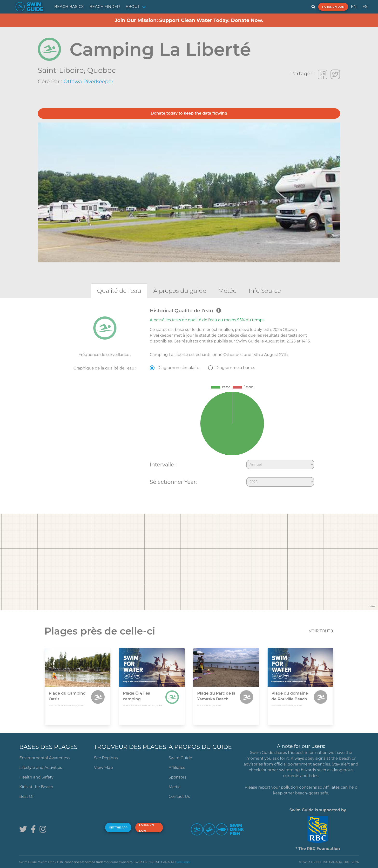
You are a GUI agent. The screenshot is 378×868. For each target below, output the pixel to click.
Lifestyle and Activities (41, 768)
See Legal (183, 862)
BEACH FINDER (105, 7)
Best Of (26, 796)
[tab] (119, 291)
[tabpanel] (189, 398)
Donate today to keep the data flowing (189, 113)
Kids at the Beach (36, 787)
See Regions (106, 758)
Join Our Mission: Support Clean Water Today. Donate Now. (189, 20)
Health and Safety (36, 777)
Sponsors (178, 777)
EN (354, 7)
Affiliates (177, 768)
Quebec (102, 70)
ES (365, 7)
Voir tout (321, 631)
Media (175, 787)
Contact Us (179, 796)
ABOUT (133, 7)
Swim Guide (180, 758)
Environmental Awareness (44, 758)
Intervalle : (163, 465)
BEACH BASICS (69, 7)
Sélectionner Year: (173, 482)
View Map (104, 768)
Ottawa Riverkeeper (88, 81)
